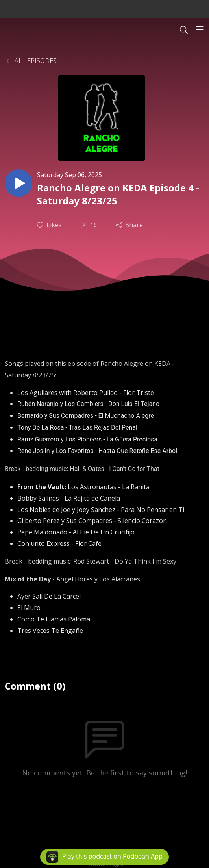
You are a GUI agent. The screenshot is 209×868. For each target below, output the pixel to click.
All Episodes (31, 61)
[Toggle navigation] (200, 29)
